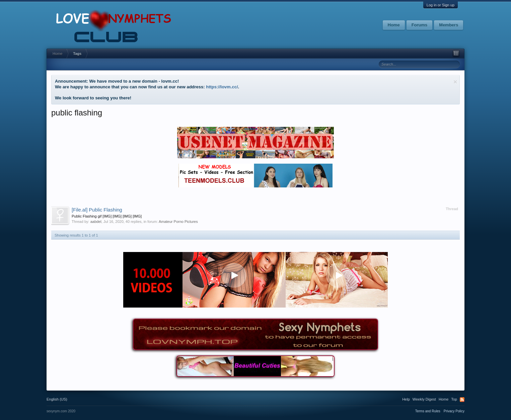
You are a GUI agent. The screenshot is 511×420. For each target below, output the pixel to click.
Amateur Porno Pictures (178, 222)
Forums (420, 25)
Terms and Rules (428, 411)
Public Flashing (97, 210)
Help (406, 399)
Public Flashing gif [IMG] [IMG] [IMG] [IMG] (107, 216)
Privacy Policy (454, 411)
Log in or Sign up (441, 5)
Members (449, 25)
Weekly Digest (424, 399)
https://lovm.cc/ (222, 87)
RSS (462, 400)
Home (394, 25)
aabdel (96, 222)
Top (454, 399)
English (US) (57, 399)
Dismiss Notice (455, 82)
